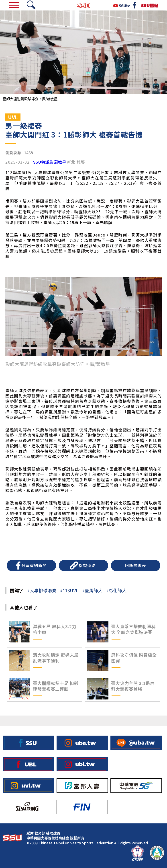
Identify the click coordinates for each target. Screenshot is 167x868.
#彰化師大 (116, 590)
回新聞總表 (135, 565)
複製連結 (87, 565)
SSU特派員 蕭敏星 (50, 162)
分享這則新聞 (34, 565)
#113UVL (69, 590)
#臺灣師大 (92, 590)
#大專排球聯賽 (42, 590)
